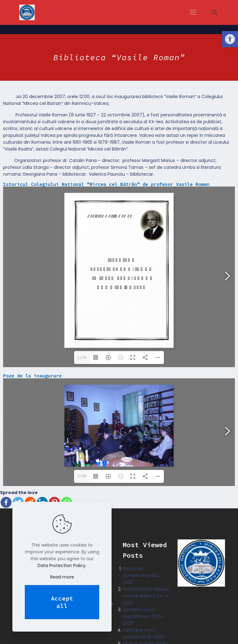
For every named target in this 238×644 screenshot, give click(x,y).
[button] (230, 39)
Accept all (62, 602)
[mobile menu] (193, 12)
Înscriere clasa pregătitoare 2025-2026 (143, 616)
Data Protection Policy (62, 565)
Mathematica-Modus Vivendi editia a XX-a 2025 (146, 596)
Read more (62, 577)
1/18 (82, 357)
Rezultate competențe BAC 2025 (141, 575)
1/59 (82, 476)
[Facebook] (6, 502)
